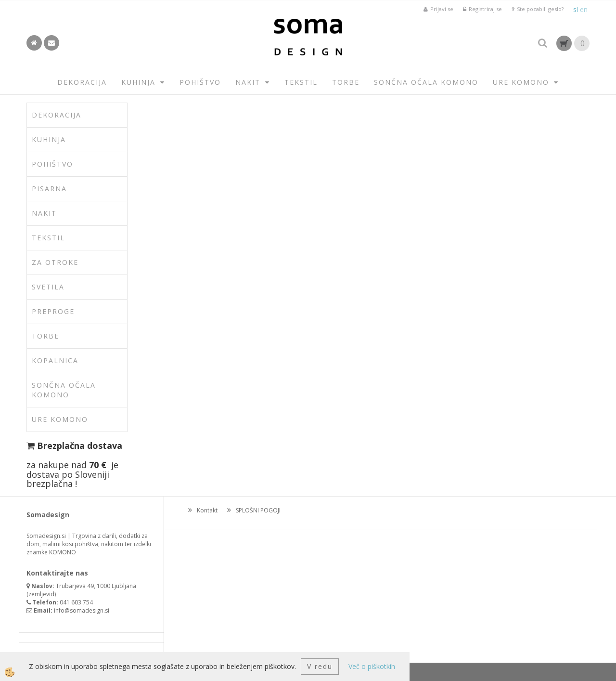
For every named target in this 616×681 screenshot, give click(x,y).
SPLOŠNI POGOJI (258, 510)
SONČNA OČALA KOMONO (426, 82)
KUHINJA (138, 82)
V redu (320, 666)
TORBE (346, 82)
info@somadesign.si (82, 610)
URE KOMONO (521, 82)
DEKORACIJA (82, 82)
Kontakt (207, 510)
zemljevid (41, 594)
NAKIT (248, 82)
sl (576, 9)
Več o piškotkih (372, 666)
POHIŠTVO (200, 82)
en (584, 9)
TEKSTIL (301, 82)
